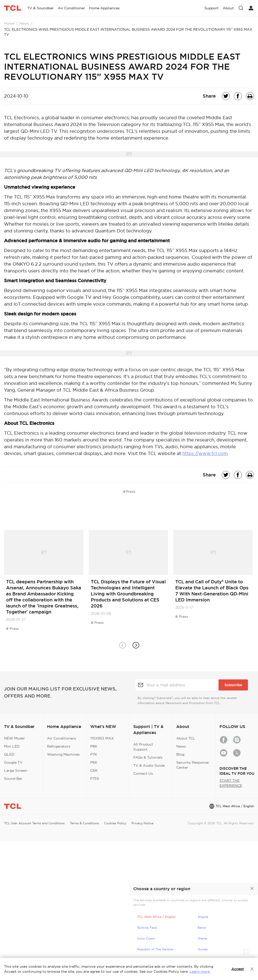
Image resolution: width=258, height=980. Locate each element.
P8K (94, 746)
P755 (95, 779)
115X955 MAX (102, 738)
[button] (136, 645)
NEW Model (14, 738)
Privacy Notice (142, 823)
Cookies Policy (115, 823)
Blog (180, 754)
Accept (238, 969)
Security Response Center (192, 765)
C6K (94, 770)
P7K (94, 754)
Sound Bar (13, 779)
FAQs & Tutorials (148, 757)
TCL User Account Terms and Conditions (34, 823)
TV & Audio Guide (149, 765)
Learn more (200, 971)
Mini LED (12, 746)
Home (9, 23)
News (24, 23)
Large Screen (16, 770)
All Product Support (143, 747)
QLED (9, 754)
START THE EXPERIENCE (231, 783)
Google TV (13, 762)
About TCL (186, 738)
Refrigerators (59, 746)
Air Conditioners (61, 738)
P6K (94, 762)
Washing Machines (63, 754)
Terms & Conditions (84, 823)
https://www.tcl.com (205, 453)
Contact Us (143, 773)
